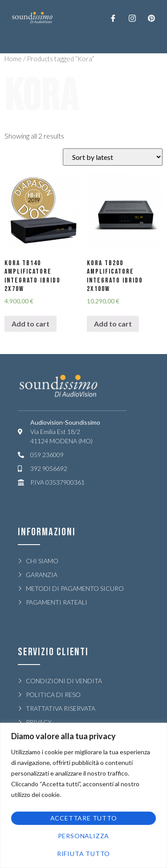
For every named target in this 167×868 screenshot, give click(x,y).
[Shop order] (113, 157)
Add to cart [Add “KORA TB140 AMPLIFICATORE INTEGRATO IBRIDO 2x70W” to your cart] (31, 324)
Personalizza (84, 836)
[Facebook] (113, 18)
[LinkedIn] (151, 18)
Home (13, 59)
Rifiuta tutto (83, 854)
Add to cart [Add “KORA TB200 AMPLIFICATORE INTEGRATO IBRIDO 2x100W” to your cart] (113, 324)
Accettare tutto (84, 818)
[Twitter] (132, 18)
